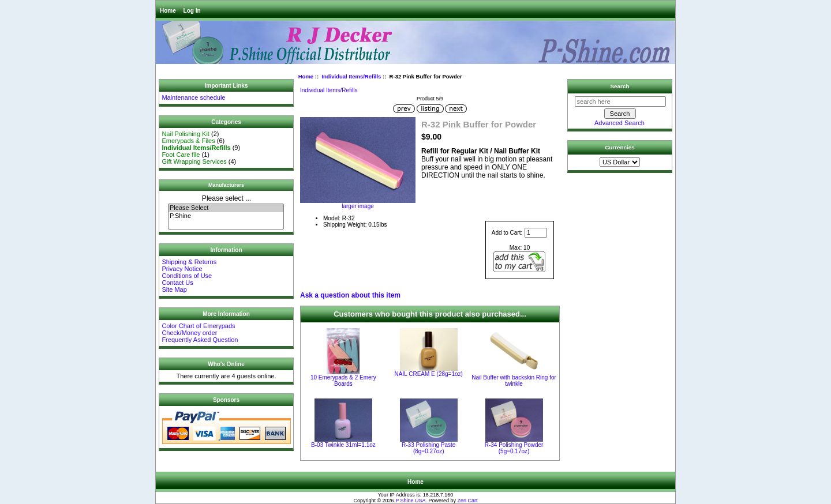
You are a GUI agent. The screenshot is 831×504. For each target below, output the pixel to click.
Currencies (620, 147)
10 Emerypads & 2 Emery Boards (343, 381)
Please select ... (227, 198)
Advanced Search (619, 123)
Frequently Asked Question (200, 340)
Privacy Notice (182, 269)
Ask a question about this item (350, 295)
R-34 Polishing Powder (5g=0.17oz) (514, 448)
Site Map (174, 289)
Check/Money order (189, 333)
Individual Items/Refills (351, 76)
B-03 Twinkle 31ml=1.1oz (343, 445)
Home (168, 11)
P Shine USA (410, 501)
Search (620, 86)
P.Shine (226, 216)
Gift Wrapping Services (194, 161)
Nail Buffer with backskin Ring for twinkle (514, 381)
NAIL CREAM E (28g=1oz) (429, 374)
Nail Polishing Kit (186, 134)
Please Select (226, 208)
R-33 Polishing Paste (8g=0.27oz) (428, 448)
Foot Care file (181, 155)
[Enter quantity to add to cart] (536, 233)
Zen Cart (468, 501)
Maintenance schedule (193, 97)
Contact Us (177, 283)
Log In (192, 11)
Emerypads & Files (188, 141)
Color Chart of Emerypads (198, 326)
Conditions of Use (187, 276)
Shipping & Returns (189, 262)
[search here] (620, 101)
